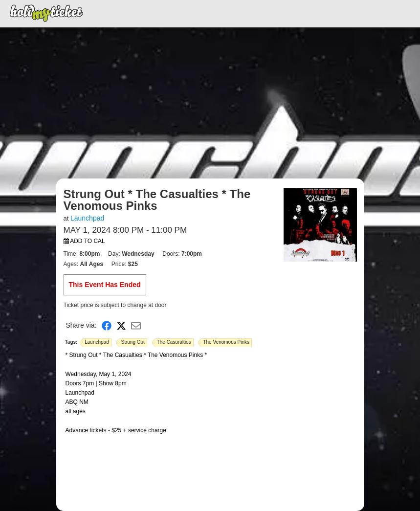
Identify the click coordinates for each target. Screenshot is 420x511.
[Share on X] (121, 325)
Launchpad (87, 218)
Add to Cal (84, 241)
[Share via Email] (136, 325)
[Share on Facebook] (107, 325)
